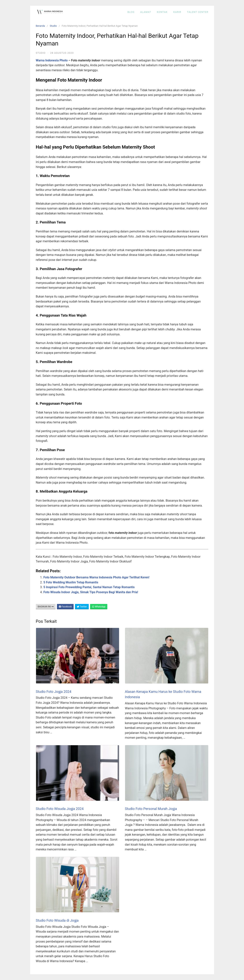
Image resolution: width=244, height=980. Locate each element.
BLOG (131, 12)
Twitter (82, 607)
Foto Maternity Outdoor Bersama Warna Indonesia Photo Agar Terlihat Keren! (97, 577)
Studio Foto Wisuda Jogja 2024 (60, 809)
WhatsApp (99, 607)
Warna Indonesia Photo (52, 60)
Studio (53, 26)
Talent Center (198, 12)
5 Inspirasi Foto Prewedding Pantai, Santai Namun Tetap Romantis (89, 587)
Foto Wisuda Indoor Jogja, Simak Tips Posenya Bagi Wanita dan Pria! (91, 592)
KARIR (177, 12)
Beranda (40, 26)
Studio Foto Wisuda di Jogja (57, 920)
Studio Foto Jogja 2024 (54, 692)
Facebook (65, 607)
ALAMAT (146, 12)
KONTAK (162, 12)
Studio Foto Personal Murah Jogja (151, 809)
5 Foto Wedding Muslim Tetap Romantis (71, 582)
